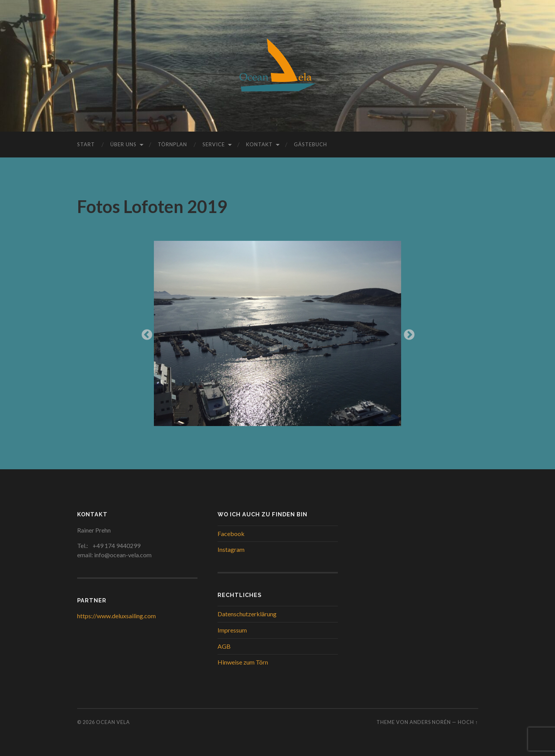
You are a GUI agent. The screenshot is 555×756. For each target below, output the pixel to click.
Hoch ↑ (468, 722)
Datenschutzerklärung (247, 614)
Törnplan (172, 144)
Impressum (232, 630)
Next (407, 333)
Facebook (231, 534)
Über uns (123, 144)
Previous (145, 333)
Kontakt (259, 144)
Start (86, 144)
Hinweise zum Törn (243, 662)
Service (214, 144)
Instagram (231, 549)
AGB (224, 646)
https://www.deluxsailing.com (116, 616)
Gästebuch (310, 144)
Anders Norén (430, 722)
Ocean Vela (113, 722)
